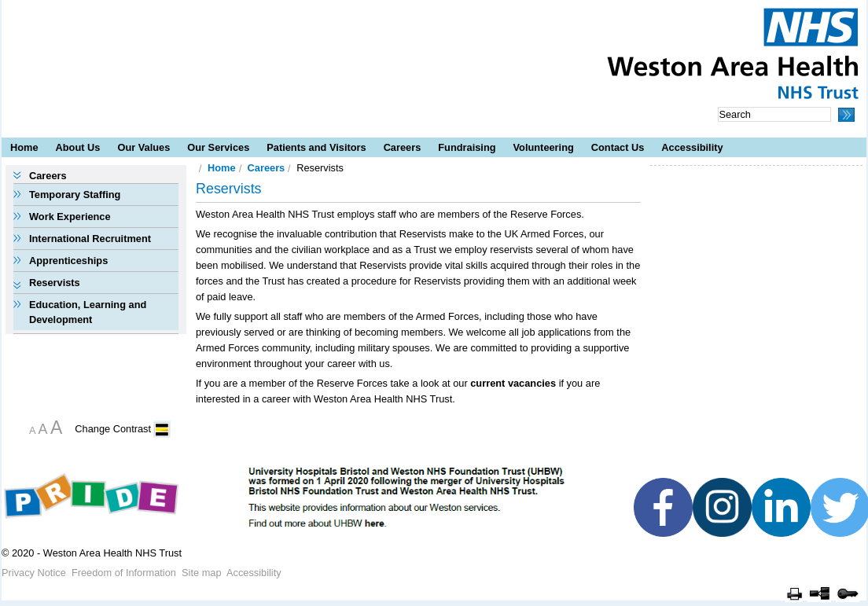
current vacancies (513, 383)
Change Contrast (113, 429)
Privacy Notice (34, 573)
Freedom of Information (124, 573)
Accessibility (692, 147)
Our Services (218, 147)
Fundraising (467, 147)
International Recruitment (90, 239)
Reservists (55, 283)
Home (24, 147)
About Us (78, 147)
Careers (403, 147)
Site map (202, 573)
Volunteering (544, 147)
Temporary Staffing (75, 195)
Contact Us (618, 147)
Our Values (143, 147)
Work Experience (70, 217)
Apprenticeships (68, 261)
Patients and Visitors (316, 147)
